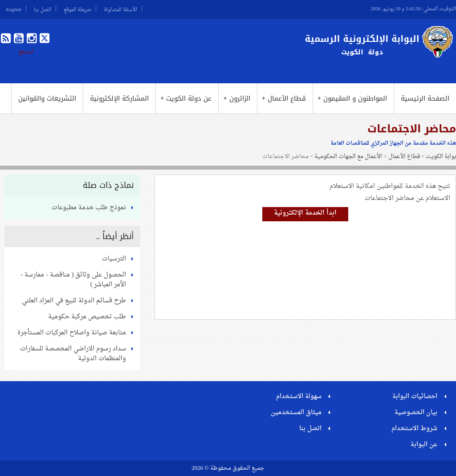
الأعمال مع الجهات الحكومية (348, 157)
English (14, 8)
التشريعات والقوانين (47, 98)
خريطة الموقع (77, 8)
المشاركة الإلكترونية (119, 98)
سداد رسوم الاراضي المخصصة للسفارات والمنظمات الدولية (73, 354)
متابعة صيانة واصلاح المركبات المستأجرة (72, 333)
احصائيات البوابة (415, 397)
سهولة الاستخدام (299, 397)
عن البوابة (424, 445)
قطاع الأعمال (284, 98)
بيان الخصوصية (416, 413)
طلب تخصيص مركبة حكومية (87, 317)
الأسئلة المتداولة (120, 8)
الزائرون (236, 98)
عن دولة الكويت (186, 98)
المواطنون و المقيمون (352, 98)
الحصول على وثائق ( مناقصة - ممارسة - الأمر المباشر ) (73, 280)
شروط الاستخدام (414, 429)
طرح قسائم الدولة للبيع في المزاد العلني (74, 301)
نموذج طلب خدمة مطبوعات (89, 208)
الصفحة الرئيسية (425, 98)
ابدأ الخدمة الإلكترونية (305, 213)
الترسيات (114, 259)
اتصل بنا (43, 8)
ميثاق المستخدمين (296, 413)
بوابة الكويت (441, 157)
